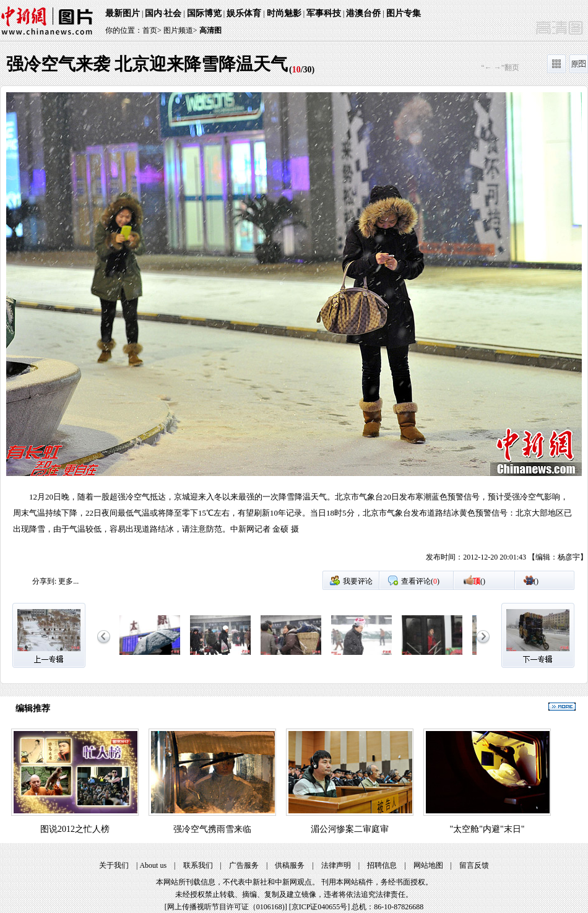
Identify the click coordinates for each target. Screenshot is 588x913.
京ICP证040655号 (320, 907)
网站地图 (428, 865)
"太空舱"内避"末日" (487, 829)
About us (153, 865)
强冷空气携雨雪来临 (212, 829)
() (479, 581)
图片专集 (404, 13)
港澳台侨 (363, 13)
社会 (173, 13)
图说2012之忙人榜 (75, 829)
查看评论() (420, 581)
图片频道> (180, 30)
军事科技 (324, 13)
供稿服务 (290, 865)
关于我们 (114, 865)
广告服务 (244, 865)
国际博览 (204, 13)
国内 (153, 13)
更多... (68, 581)
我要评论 (358, 581)
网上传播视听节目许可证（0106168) (226, 907)
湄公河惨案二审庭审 (350, 829)
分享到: (44, 581)
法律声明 (336, 865)
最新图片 (123, 13)
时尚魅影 (284, 13)
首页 (150, 30)
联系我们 (198, 865)
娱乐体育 (244, 13)
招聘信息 (382, 865)
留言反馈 (474, 865)
